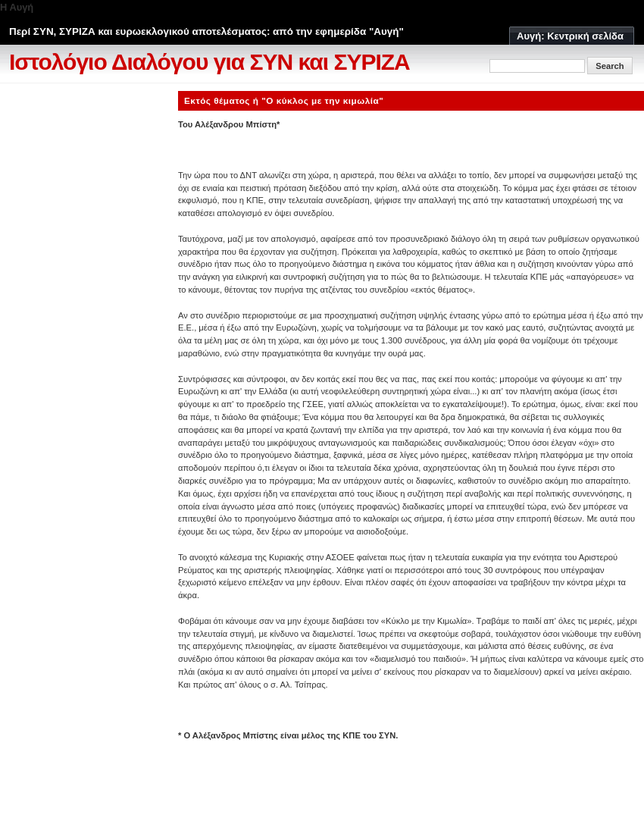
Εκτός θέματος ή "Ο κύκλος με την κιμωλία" (284, 100)
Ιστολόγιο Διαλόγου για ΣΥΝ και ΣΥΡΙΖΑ (209, 62)
